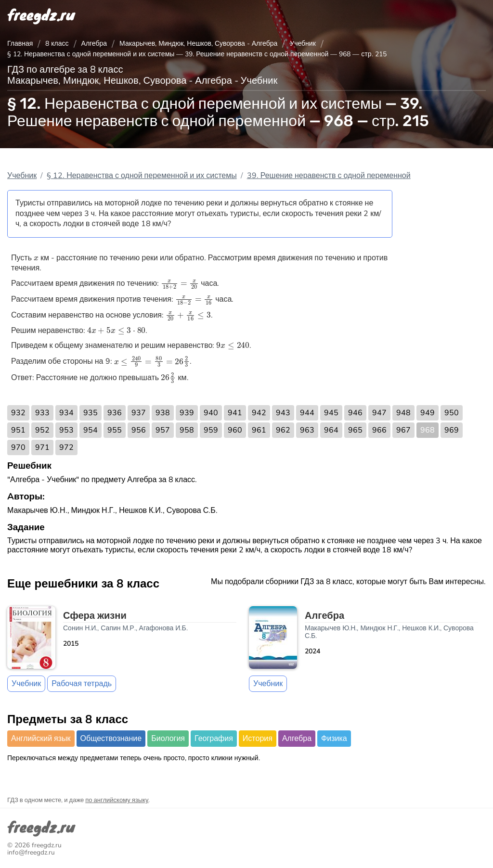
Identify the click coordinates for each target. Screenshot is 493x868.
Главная (20, 44)
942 (259, 413)
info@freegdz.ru (31, 852)
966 (379, 430)
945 (331, 413)
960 (235, 430)
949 (428, 413)
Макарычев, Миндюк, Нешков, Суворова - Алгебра (198, 44)
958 (187, 430)
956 (139, 430)
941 (235, 413)
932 (18, 413)
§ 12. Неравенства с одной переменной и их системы (142, 176)
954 (91, 430)
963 (307, 430)
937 (139, 413)
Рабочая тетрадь (82, 684)
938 (163, 413)
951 (18, 430)
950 (452, 413)
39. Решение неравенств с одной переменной (329, 176)
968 (428, 430)
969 (452, 430)
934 (66, 413)
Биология (168, 739)
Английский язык (41, 739)
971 (42, 447)
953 (66, 430)
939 (187, 413)
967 (403, 430)
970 (18, 447)
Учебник (303, 44)
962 (283, 430)
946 (355, 413)
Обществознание (111, 739)
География (214, 739)
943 (283, 413)
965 (355, 430)
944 (307, 413)
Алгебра (94, 44)
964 (331, 430)
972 (66, 447)
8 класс (57, 44)
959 (211, 430)
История (258, 739)
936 (115, 413)
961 (259, 430)
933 (42, 413)
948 (403, 413)
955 (115, 430)
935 (91, 413)
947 (379, 413)
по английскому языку (117, 800)
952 (42, 430)
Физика (334, 739)
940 (211, 413)
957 (163, 430)
